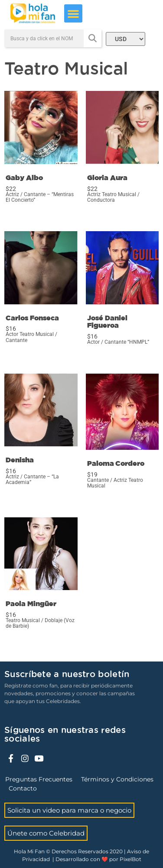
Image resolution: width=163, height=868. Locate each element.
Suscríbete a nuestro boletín (67, 674)
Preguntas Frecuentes (39, 779)
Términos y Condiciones (117, 779)
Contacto (23, 788)
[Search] (93, 38)
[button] (73, 13)
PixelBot (130, 859)
